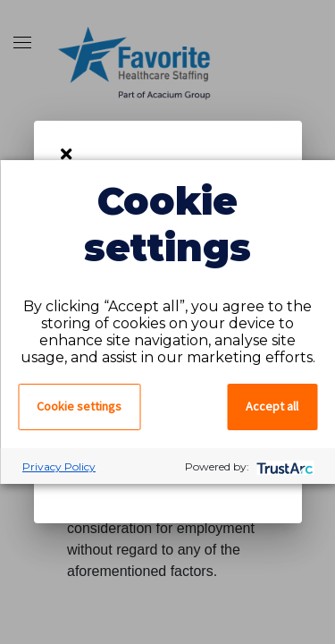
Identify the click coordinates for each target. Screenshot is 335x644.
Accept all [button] (272, 406)
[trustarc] (283, 466)
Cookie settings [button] (79, 406)
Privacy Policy (59, 466)
